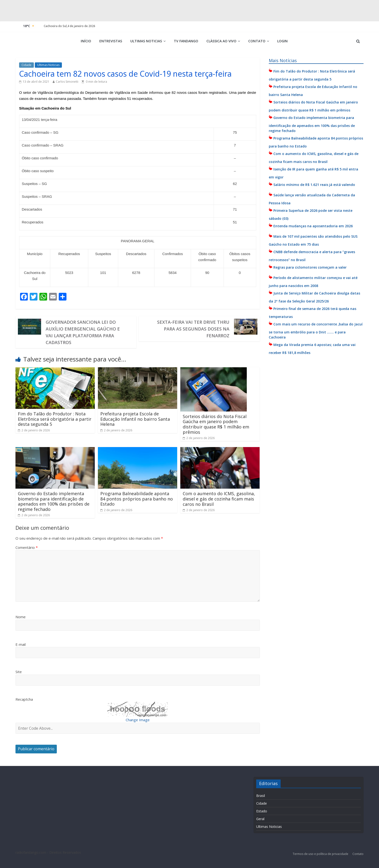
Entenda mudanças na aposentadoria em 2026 (313, 226)
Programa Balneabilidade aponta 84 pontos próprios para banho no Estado (137, 499)
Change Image (138, 720)
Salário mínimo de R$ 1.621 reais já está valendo (314, 185)
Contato (257, 41)
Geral (260, 819)
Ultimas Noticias (146, 41)
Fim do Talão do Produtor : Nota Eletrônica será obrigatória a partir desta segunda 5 (55, 419)
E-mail (21, 644)
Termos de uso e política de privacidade (321, 854)
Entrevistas (111, 41)
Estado (262, 811)
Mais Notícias (283, 60)
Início (86, 41)
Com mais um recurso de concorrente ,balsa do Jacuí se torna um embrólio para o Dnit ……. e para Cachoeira (316, 331)
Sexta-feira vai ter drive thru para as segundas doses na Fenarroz (193, 329)
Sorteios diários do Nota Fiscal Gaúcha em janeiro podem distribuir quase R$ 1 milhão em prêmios (216, 424)
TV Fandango (186, 41)
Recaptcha (24, 699)
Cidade (26, 65)
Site (19, 672)
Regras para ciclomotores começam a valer (310, 267)
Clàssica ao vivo (221, 41)
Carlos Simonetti (67, 82)
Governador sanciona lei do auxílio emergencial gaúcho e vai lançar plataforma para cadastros (83, 332)
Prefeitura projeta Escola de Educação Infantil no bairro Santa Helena (135, 419)
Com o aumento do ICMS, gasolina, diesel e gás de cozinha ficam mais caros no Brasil (219, 499)
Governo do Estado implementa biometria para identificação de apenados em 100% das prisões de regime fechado (54, 501)
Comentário (27, 547)
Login (282, 41)
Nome (21, 617)
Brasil (261, 796)
